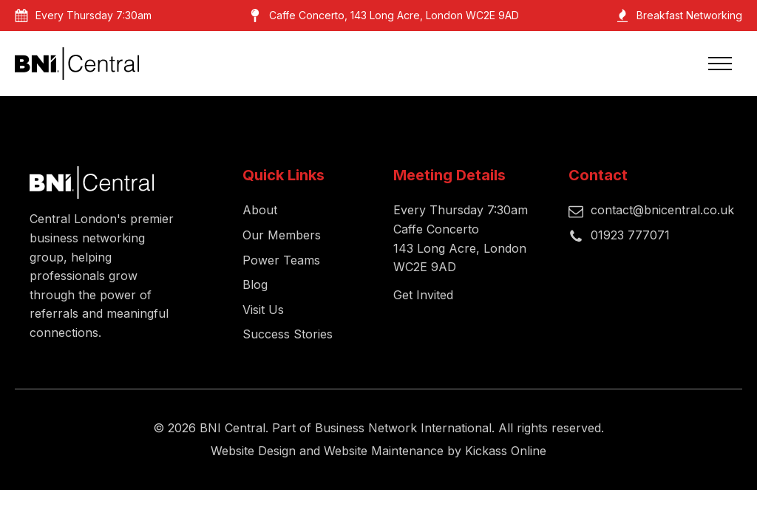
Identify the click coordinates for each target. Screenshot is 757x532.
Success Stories (288, 334)
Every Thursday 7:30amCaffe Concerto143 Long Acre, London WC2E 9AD (461, 238)
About (260, 210)
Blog (255, 284)
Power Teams (281, 260)
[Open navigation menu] (720, 64)
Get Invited (423, 295)
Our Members (282, 235)
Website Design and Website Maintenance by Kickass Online (378, 451)
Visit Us (263, 310)
